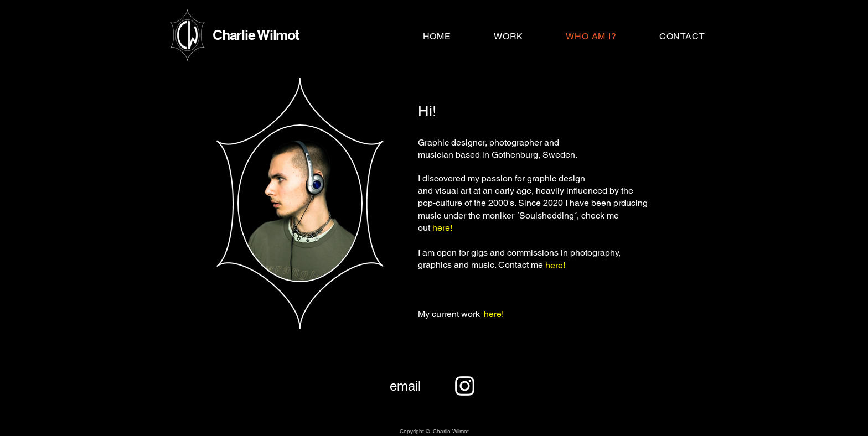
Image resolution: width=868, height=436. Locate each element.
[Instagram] (465, 386)
